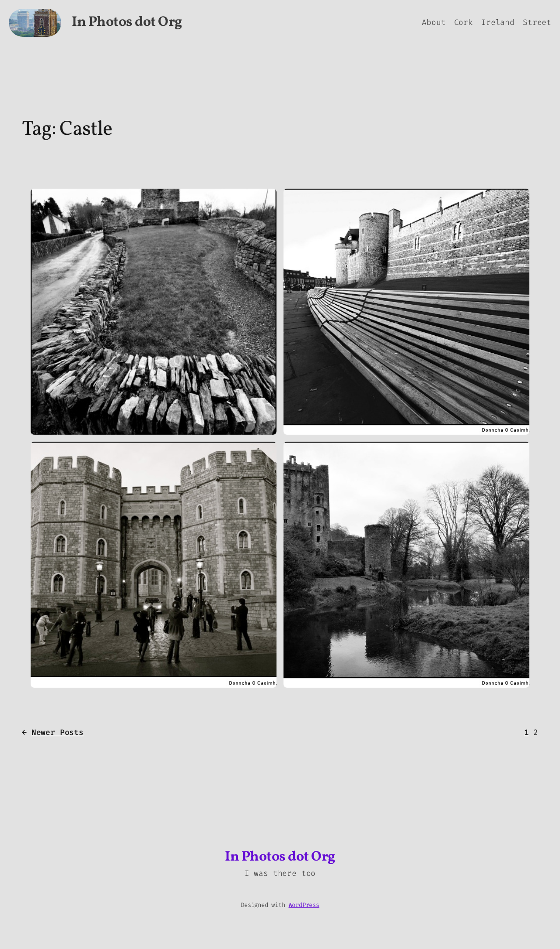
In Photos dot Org (127, 22)
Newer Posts (53, 733)
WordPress (304, 905)
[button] (154, 312)
